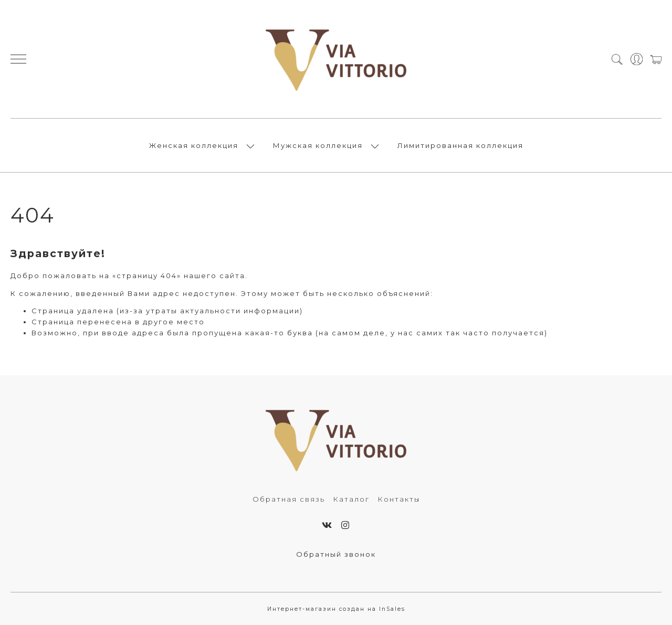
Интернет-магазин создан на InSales (336, 609)
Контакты (399, 499)
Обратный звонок (336, 554)
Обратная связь (289, 499)
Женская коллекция (194, 145)
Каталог (351, 499)
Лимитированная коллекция (460, 145)
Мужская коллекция (318, 145)
